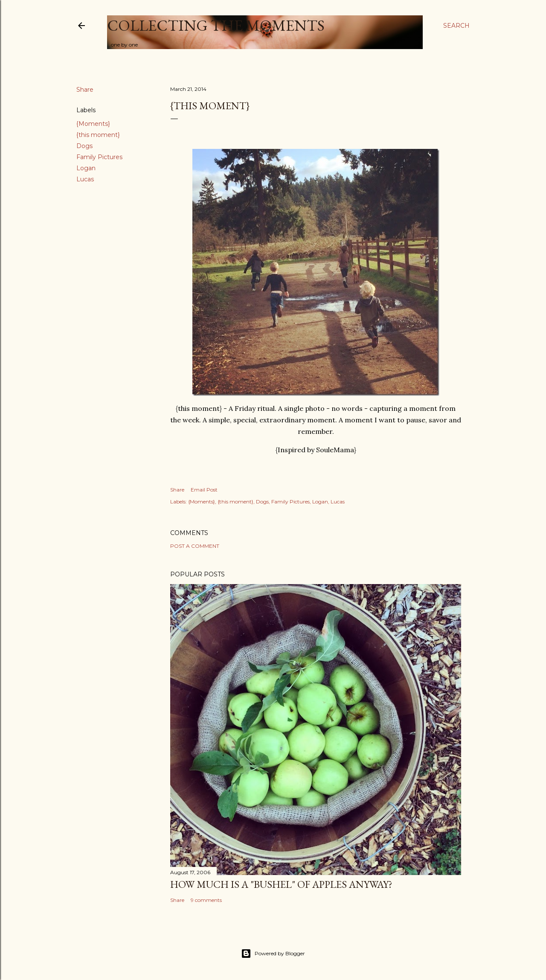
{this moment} (98, 135)
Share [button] (85, 90)
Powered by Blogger (273, 954)
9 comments (206, 900)
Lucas (85, 179)
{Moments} (93, 124)
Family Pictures (99, 157)
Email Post (204, 490)
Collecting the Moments (216, 25)
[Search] (456, 26)
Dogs (84, 146)
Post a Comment (195, 546)
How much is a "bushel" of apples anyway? (281, 884)
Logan (86, 168)
